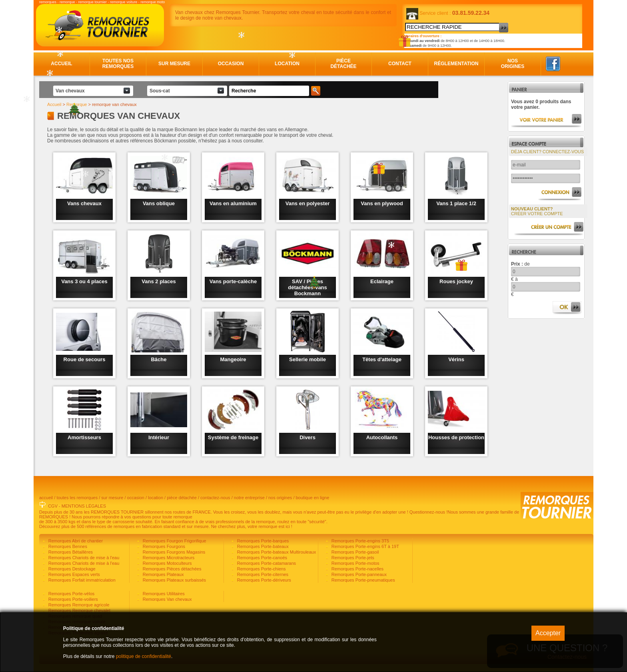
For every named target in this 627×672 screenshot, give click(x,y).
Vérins (456, 359)
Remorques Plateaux (163, 574)
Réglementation (456, 64)
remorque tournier (93, 2)
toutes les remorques (77, 498)
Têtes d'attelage (382, 359)
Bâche (159, 359)
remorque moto (153, 2)
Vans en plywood (382, 203)
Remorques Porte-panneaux (358, 574)
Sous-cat (160, 91)
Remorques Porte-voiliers (73, 599)
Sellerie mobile (308, 359)
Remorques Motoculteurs (167, 563)
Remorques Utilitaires (163, 594)
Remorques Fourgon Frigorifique (174, 541)
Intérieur (159, 437)
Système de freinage (233, 437)
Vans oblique (159, 203)
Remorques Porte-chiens (261, 569)
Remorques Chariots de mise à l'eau (83, 558)
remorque (67, 2)
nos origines (280, 498)
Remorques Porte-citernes (262, 574)
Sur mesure (174, 64)
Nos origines (513, 64)
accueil (46, 498)
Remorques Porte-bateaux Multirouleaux (276, 552)
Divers (308, 437)
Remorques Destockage (71, 569)
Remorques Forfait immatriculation (81, 580)
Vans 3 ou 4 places (84, 281)
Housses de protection (456, 437)
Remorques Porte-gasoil (355, 552)
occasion (136, 498)
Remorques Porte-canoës (262, 558)
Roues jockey (456, 281)
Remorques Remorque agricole (78, 605)
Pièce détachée (343, 64)
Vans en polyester (308, 203)
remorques (48, 2)
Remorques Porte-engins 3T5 (360, 541)
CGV (53, 506)
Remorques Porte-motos (355, 563)
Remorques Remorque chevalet (79, 610)
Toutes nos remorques (118, 64)
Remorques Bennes (67, 546)
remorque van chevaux (114, 104)
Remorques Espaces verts (74, 574)
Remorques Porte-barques (263, 541)
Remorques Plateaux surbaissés (174, 580)
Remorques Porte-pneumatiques (363, 580)
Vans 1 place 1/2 (456, 203)
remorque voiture (124, 2)
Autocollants (382, 437)
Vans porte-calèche (233, 281)
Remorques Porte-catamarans (266, 563)
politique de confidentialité (144, 656)
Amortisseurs (84, 437)
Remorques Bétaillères (70, 552)
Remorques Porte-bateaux (262, 546)
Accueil (61, 64)
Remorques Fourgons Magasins (174, 552)
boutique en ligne (313, 498)
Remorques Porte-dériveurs (264, 580)
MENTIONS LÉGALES (84, 506)
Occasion (231, 64)
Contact (400, 64)
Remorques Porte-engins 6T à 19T (365, 546)
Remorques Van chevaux (167, 599)
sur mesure (112, 498)
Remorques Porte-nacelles (357, 569)
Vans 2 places (159, 281)
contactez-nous (215, 498)
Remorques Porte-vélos (71, 594)
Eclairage (382, 281)
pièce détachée (182, 498)
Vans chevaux (84, 203)
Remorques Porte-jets (352, 558)
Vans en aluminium (233, 203)
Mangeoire (233, 359)
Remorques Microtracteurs (168, 558)
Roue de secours (85, 359)
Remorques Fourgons (163, 546)
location (156, 498)
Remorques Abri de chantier (75, 541)
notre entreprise (249, 498)
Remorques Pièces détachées (172, 569)
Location (287, 64)
